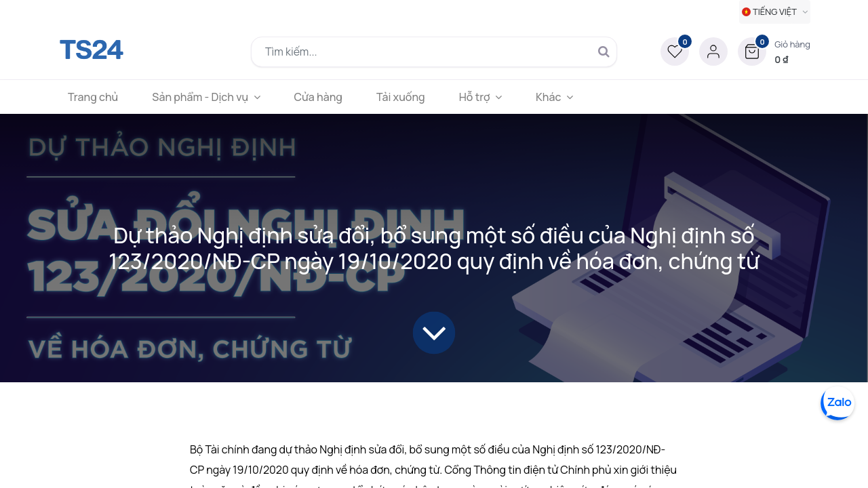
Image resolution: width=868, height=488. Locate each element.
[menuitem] (93, 97)
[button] (774, 52)
